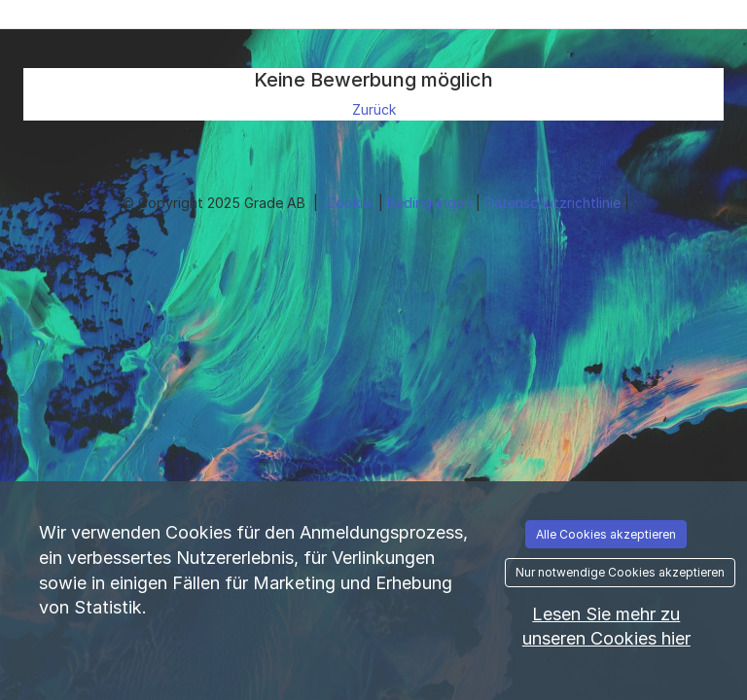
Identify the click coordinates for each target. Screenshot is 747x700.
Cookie (350, 203)
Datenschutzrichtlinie (554, 203)
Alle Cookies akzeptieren (606, 534)
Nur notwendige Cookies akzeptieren (620, 572)
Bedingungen (431, 203)
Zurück (374, 109)
